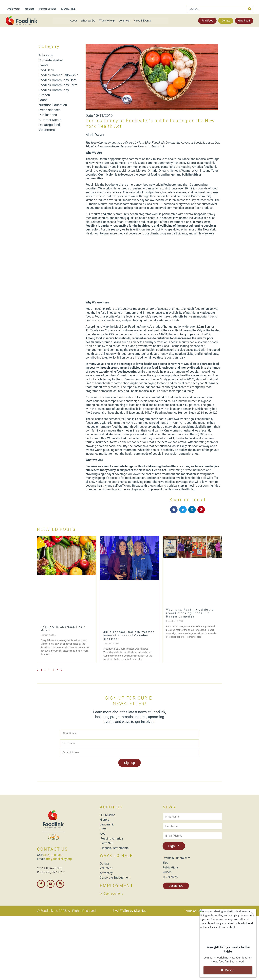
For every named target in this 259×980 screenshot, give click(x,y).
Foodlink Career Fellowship (58, 75)
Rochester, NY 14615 (51, 872)
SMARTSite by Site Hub (129, 911)
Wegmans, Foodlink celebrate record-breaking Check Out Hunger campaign (190, 613)
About (74, 21)
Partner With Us (48, 9)
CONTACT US (52, 849)
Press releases (50, 110)
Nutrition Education (53, 105)
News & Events (142, 21)
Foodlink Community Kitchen (54, 92)
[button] (174, 510)
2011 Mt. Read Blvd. (50, 868)
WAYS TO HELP (116, 856)
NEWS (169, 807)
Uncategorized (49, 125)
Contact (30, 9)
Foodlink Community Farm (58, 85)
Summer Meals (50, 120)
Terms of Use (193, 911)
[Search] (250, 9)
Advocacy (46, 55)
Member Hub (68, 9)
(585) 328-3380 (53, 855)
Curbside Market (51, 60)
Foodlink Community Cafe (58, 80)
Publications (48, 115)
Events (44, 65)
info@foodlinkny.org (59, 859)
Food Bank (46, 70)
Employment (13, 9)
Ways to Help (107, 21)
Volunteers (47, 130)
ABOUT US (111, 807)
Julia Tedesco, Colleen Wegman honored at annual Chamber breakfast (129, 635)
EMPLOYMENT (117, 886)
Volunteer (124, 21)
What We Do (88, 21)
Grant (43, 100)
